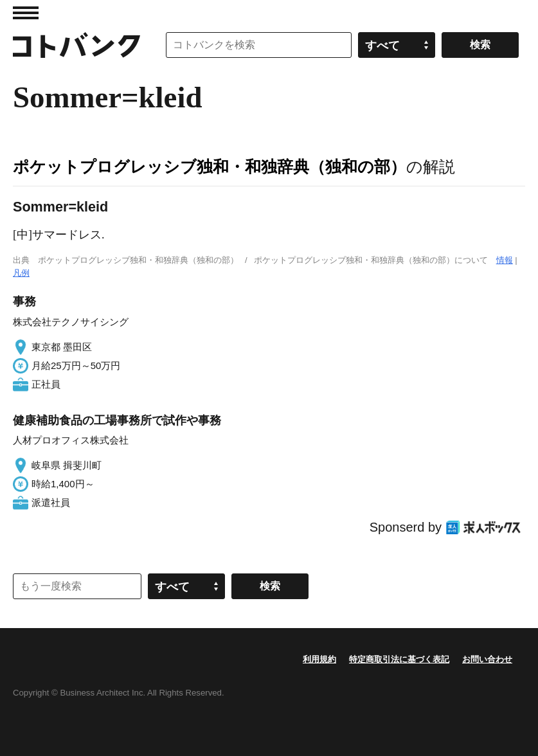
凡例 (21, 273)
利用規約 (319, 659)
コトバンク (76, 45)
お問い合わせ (487, 659)
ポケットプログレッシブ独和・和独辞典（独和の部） (210, 166)
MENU (26, 13)
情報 (505, 260)
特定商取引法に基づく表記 (399, 659)
